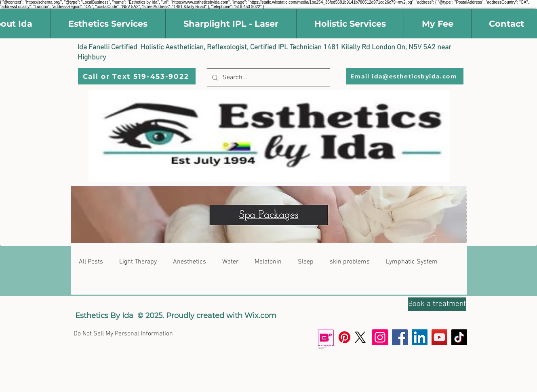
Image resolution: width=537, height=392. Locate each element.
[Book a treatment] (437, 304)
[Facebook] (400, 337)
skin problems (350, 262)
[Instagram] (380, 337)
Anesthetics (190, 262)
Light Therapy (138, 262)
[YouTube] (439, 337)
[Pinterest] (344, 337)
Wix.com (260, 316)
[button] (108, 24)
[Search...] (268, 77)
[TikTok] (459, 337)
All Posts (91, 262)
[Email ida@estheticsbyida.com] (405, 76)
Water (230, 262)
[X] (360, 337)
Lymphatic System (412, 262)
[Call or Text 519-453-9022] (137, 76)
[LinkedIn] (420, 337)
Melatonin (268, 262)
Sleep (306, 262)
